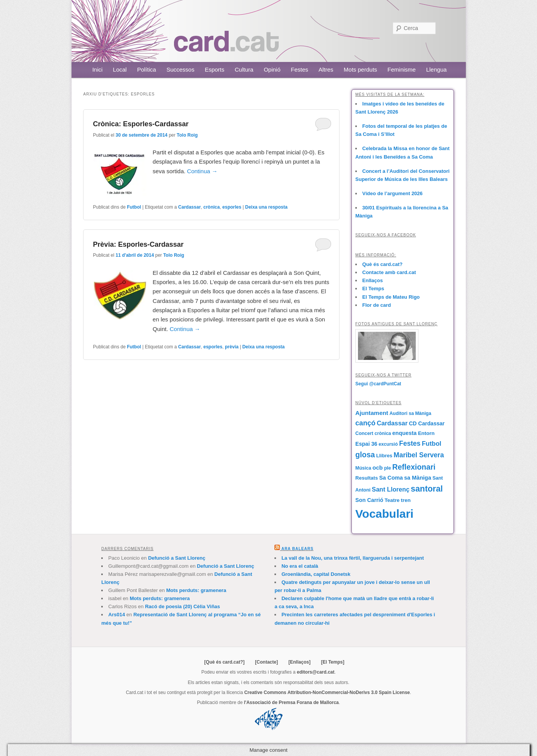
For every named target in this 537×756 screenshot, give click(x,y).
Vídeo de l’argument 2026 (392, 193)
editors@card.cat (316, 672)
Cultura (244, 69)
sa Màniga (418, 478)
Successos (180, 69)
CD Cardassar (427, 423)
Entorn (426, 433)
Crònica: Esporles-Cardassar (141, 124)
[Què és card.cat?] (225, 662)
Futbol (134, 207)
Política (146, 69)
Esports (215, 69)
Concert (364, 433)
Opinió (272, 69)
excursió (388, 444)
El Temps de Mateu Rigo (391, 297)
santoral (427, 489)
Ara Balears (297, 549)
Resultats (367, 478)
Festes (300, 69)
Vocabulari (384, 514)
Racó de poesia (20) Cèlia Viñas (183, 606)
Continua (202, 171)
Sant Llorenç (391, 489)
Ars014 (116, 615)
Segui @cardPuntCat (378, 384)
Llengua (436, 69)
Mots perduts (361, 69)
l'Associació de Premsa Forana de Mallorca (291, 702)
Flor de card (376, 305)
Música (363, 468)
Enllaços (372, 280)
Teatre (392, 500)
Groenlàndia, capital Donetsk (316, 574)
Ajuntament (372, 413)
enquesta (404, 433)
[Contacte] (267, 662)
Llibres (384, 456)
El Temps (373, 289)
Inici (98, 69)
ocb (377, 467)
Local (120, 69)
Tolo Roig (187, 135)
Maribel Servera (419, 455)
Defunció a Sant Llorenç (177, 558)
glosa (365, 455)
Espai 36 (366, 444)
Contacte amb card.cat (389, 272)
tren (406, 500)
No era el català (300, 566)
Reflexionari (414, 467)
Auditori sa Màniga (410, 413)
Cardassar (190, 207)
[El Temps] (333, 662)
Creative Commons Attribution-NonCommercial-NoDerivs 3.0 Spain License (327, 692)
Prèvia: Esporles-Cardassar (138, 244)
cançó (365, 423)
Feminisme (402, 69)
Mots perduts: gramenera (196, 590)
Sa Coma (391, 478)
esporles (232, 207)
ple (388, 468)
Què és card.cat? (382, 264)
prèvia (232, 347)
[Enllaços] (299, 662)
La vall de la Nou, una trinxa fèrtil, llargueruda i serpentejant (353, 558)
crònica (212, 207)
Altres (326, 69)
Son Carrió (369, 500)
